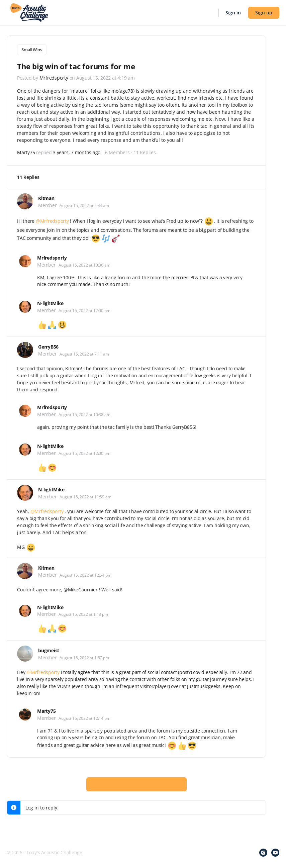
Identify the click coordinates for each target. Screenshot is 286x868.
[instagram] (263, 852)
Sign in (233, 13)
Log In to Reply (136, 783)
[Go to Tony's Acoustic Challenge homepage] (29, 12)
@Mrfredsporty (52, 220)
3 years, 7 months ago (77, 152)
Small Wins (32, 50)
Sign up (264, 13)
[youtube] (275, 852)
